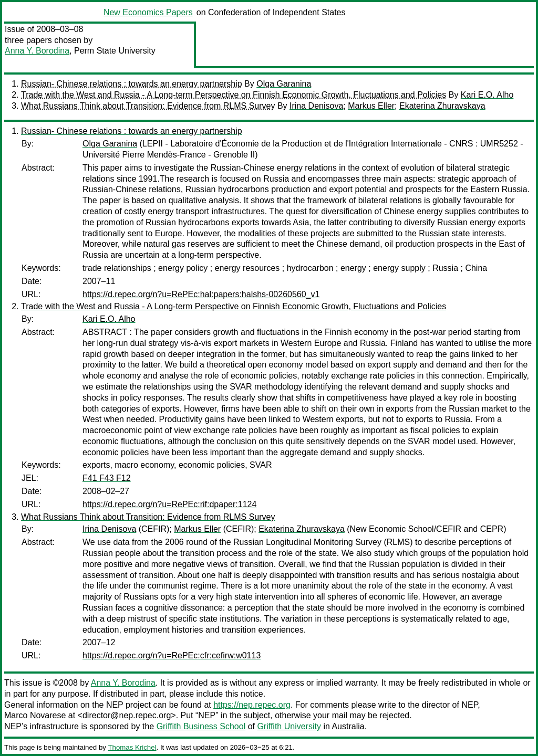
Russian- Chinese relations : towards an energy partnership (132, 84)
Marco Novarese (35, 715)
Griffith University (289, 726)
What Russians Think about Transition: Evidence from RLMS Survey (148, 106)
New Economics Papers (148, 12)
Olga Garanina (284, 84)
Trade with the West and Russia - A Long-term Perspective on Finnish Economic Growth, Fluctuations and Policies (234, 95)
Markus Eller (371, 106)
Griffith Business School (201, 726)
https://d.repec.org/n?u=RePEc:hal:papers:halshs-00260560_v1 (201, 294)
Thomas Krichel (132, 747)
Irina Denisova (316, 106)
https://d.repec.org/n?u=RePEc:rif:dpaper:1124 (169, 504)
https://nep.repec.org (252, 705)
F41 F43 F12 (107, 478)
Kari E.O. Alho (487, 95)
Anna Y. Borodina (37, 51)
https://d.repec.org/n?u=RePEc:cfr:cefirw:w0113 (172, 655)
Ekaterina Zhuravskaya (442, 106)
